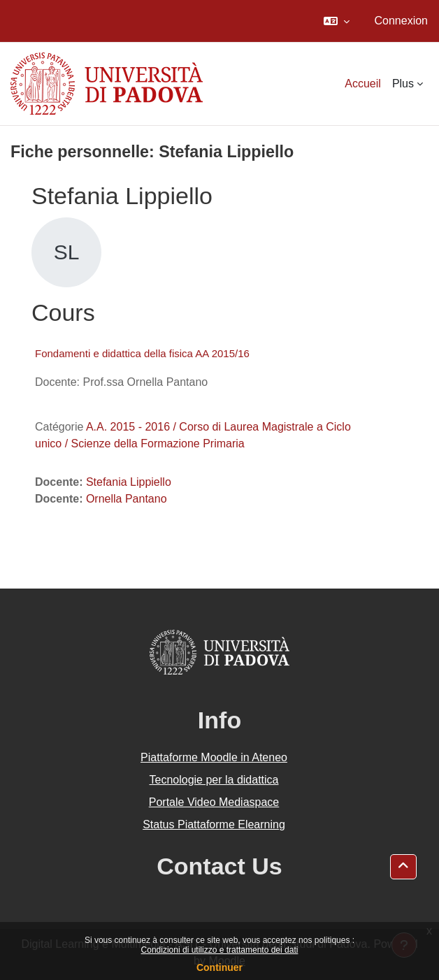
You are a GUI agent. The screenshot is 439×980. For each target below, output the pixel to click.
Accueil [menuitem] (363, 84)
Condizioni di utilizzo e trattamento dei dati (220, 950)
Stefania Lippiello (129, 482)
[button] (337, 21)
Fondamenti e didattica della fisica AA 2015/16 (142, 353)
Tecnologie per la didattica (214, 780)
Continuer (219, 967)
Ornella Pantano (127, 499)
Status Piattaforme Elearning (214, 824)
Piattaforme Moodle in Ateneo (214, 757)
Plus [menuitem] (403, 84)
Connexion (402, 21)
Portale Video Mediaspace (214, 802)
